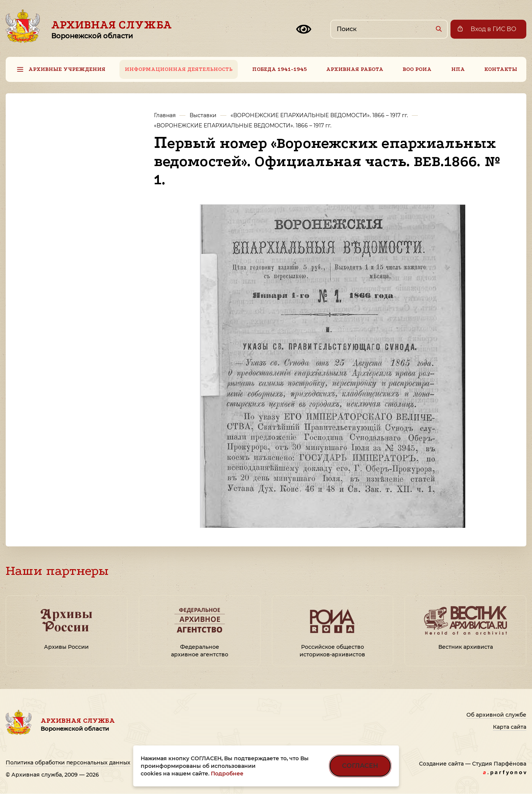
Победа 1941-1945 (279, 69)
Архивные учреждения (67, 69)
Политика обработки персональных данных (68, 763)
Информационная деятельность (179, 69)
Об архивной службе (496, 715)
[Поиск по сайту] (389, 29)
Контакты (501, 69)
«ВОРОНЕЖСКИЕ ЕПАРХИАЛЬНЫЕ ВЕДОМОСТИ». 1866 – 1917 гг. (319, 115)
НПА (458, 69)
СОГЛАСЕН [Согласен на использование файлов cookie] (360, 766)
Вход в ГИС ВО (494, 29)
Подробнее (227, 774)
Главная (165, 115)
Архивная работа (355, 69)
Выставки (203, 115)
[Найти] (439, 29)
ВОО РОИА (417, 69)
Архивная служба (111, 29)
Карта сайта (510, 727)
